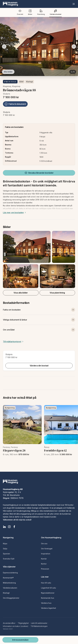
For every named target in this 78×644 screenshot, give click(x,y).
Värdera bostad (55, 12)
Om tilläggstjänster (11, 598)
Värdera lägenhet (48, 608)
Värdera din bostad (39, 366)
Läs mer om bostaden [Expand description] (15, 213)
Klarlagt (30, 82)
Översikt (20, 12)
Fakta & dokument (15, 104)
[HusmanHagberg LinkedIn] (4, 527)
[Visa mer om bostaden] (39, 310)
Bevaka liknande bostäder (39, 173)
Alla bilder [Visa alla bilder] (8, 72)
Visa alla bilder (21, 293)
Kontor (44, 564)
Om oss (44, 544)
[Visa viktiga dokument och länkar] (39, 320)
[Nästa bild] (74, 47)
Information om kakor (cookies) (16, 626)
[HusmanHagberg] (10, 4)
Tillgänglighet (23, 623)
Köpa (5, 544)
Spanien (6, 554)
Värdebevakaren (10, 588)
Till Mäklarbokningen (39, 626)
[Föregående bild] (4, 47)
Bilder (30, 12)
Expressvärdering (10, 573)
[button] (39, 259)
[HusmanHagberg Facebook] (14, 527)
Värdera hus (46, 603)
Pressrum (45, 569)
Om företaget (47, 549)
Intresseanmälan (20, 640)
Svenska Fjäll (9, 559)
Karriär (44, 559)
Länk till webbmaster (39, 623)
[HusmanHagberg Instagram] (9, 527)
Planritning (41, 12)
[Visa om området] (39, 330)
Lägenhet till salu (48, 588)
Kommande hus (48, 598)
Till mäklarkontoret (13, 342)
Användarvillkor (9, 623)
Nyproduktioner (48, 593)
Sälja (5, 549)
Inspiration (46, 554)
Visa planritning (57, 293)
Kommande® (8, 578)
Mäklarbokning (9, 583)
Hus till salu (46, 583)
